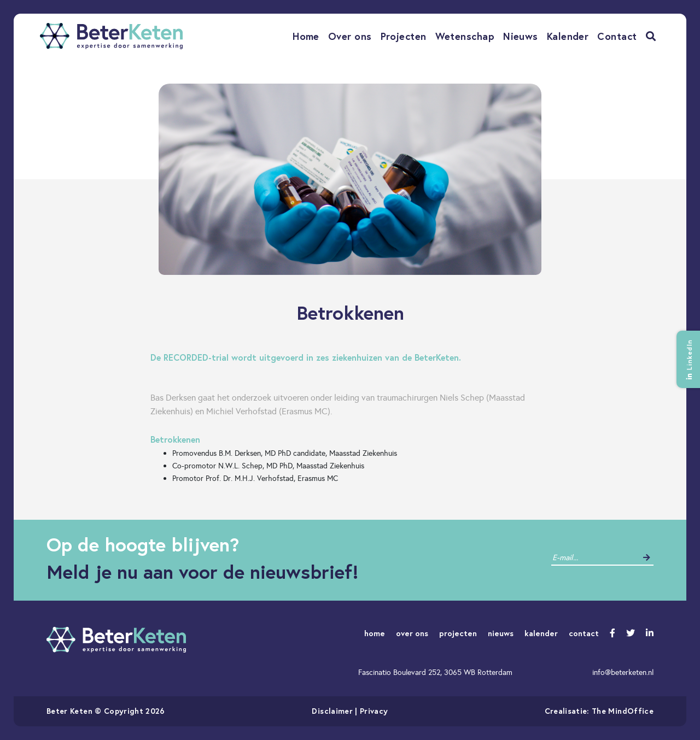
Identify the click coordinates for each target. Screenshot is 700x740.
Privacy (374, 711)
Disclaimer (332, 711)
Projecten (404, 36)
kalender (541, 633)
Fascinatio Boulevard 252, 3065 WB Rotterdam (435, 672)
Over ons (350, 36)
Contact (617, 36)
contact (584, 633)
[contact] (594, 558)
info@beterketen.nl (623, 672)
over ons (412, 633)
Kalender (568, 36)
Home (306, 36)
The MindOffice (623, 711)
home (375, 633)
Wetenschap (465, 36)
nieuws (501, 633)
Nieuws (521, 36)
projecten (458, 633)
